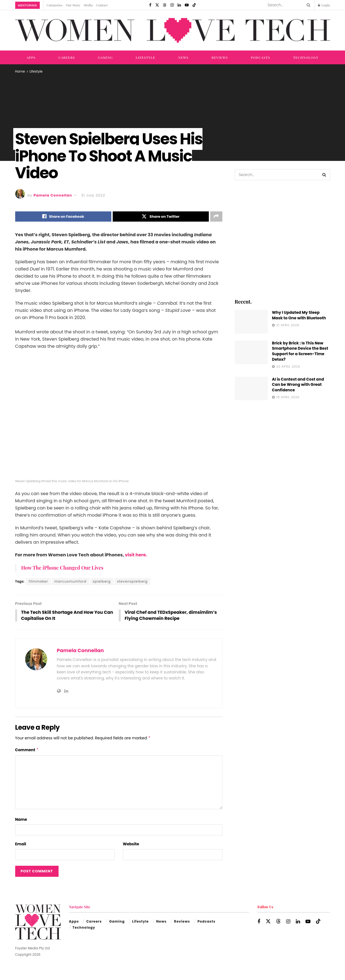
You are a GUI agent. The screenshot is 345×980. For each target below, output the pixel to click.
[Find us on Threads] (165, 5)
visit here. (136, 555)
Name (21, 820)
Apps (31, 57)
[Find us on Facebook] (150, 5)
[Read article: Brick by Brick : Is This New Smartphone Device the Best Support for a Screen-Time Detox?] (251, 352)
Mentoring (27, 5)
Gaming (106, 57)
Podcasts (260, 57)
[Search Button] (307, 5)
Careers (67, 57)
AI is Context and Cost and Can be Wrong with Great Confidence (298, 385)
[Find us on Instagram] (172, 5)
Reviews (220, 57)
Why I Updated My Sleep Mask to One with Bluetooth (299, 315)
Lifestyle (145, 57)
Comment (27, 750)
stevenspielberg (132, 582)
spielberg (102, 582)
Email (21, 844)
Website (131, 844)
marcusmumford (70, 582)
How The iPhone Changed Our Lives (62, 568)
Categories (55, 5)
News (183, 57)
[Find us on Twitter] (157, 5)
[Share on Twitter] (161, 217)
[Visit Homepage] (173, 30)
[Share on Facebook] (63, 217)
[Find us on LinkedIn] (179, 5)
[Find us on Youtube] (187, 5)
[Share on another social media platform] (216, 217)
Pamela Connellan (53, 195)
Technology (306, 57)
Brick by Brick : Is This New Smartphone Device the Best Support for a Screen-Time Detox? (300, 351)
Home (20, 71)
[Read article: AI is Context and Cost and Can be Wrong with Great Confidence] (251, 389)
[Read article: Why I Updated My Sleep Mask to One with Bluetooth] (251, 322)
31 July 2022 (93, 195)
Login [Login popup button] (324, 5)
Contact (102, 5)
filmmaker (38, 582)
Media (88, 5)
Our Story (73, 5)
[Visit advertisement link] (282, 239)
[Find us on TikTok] (194, 5)
